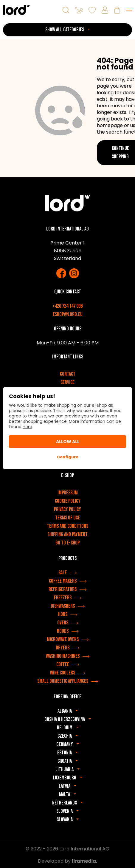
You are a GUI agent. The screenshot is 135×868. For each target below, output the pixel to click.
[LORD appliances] (16, 10)
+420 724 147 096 (67, 306)
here (27, 427)
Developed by (67, 861)
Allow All (68, 442)
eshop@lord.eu (68, 314)
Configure (68, 457)
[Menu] (129, 10)
